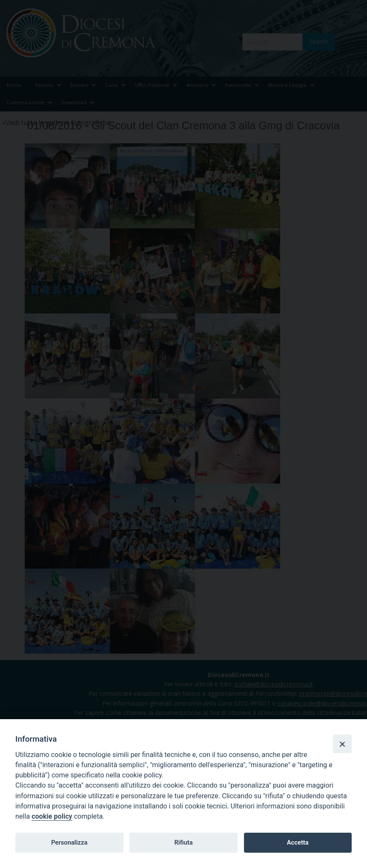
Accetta (298, 842)
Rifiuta (183, 842)
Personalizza (69, 842)
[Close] (342, 744)
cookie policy (52, 816)
